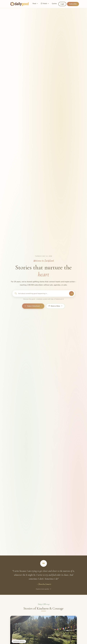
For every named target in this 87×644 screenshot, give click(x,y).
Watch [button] (44, 4)
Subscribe (73, 4)
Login (62, 4)
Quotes (54, 4)
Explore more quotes (43, 589)
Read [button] (35, 4)
